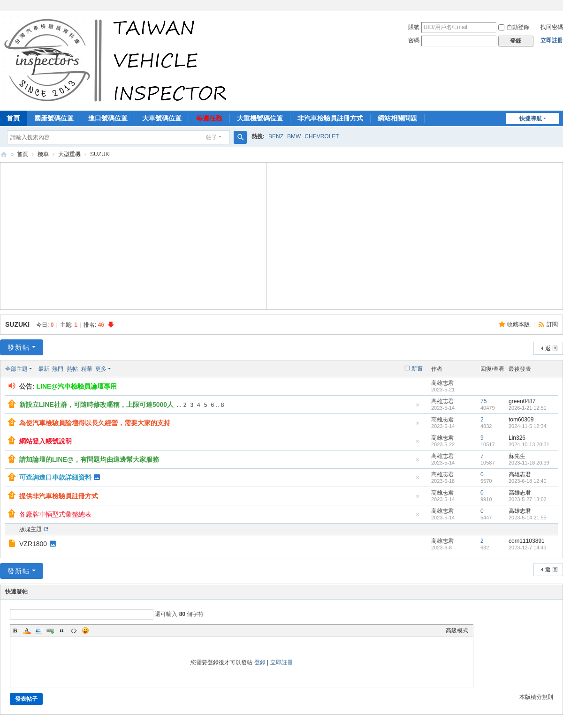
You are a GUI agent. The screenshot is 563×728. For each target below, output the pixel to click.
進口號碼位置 (108, 118)
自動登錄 (514, 27)
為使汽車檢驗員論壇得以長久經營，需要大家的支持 (95, 423)
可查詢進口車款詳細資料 (55, 477)
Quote (62, 630)
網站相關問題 (397, 118)
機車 (43, 154)
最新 (44, 369)
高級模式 (457, 630)
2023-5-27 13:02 (528, 499)
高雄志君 (442, 383)
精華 (87, 369)
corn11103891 (527, 541)
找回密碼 (552, 27)
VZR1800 (33, 544)
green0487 (522, 401)
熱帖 (72, 369)
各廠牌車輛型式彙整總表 (55, 514)
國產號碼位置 (54, 118)
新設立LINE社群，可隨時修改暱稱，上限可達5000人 (96, 405)
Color (27, 630)
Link (50, 630)
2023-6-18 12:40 (528, 481)
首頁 (23, 154)
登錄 (260, 662)
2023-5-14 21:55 (528, 518)
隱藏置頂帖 (418, 408)
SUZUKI (17, 324)
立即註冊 (552, 40)
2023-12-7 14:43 (528, 548)
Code (74, 630)
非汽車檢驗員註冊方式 (330, 118)
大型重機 (69, 154)
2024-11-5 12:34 (528, 426)
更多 (101, 369)
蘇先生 (517, 456)
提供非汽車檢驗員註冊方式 (59, 496)
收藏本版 (519, 324)
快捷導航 (531, 119)
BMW (294, 136)
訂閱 (552, 324)
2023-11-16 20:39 (529, 463)
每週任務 (209, 118)
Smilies (85, 630)
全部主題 (16, 369)
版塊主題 (30, 529)
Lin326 (517, 438)
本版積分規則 (536, 697)
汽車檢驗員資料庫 (4, 154)
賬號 (414, 27)
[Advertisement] (134, 235)
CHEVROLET (322, 136)
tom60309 (521, 420)
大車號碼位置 (162, 118)
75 (483, 401)
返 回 (552, 348)
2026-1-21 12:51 (528, 408)
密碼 (414, 40)
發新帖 (19, 347)
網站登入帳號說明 (46, 441)
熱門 (58, 369)
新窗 (417, 368)
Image (38, 630)
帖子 (212, 137)
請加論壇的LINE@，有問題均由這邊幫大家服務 (89, 459)
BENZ (276, 136)
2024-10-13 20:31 (529, 444)
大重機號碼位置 (260, 118)
